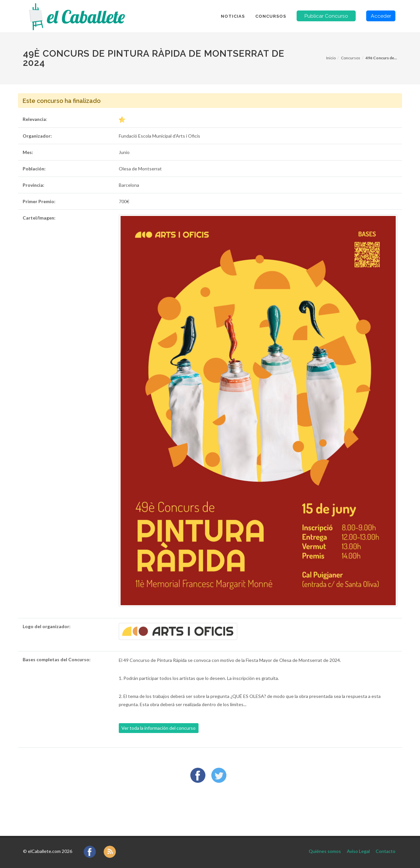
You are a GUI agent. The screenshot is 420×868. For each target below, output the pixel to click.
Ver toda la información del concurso (158, 728)
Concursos (351, 58)
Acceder (381, 16)
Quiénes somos (325, 851)
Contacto (386, 851)
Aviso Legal (358, 851)
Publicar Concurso (326, 16)
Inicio (331, 58)
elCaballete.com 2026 (50, 851)
